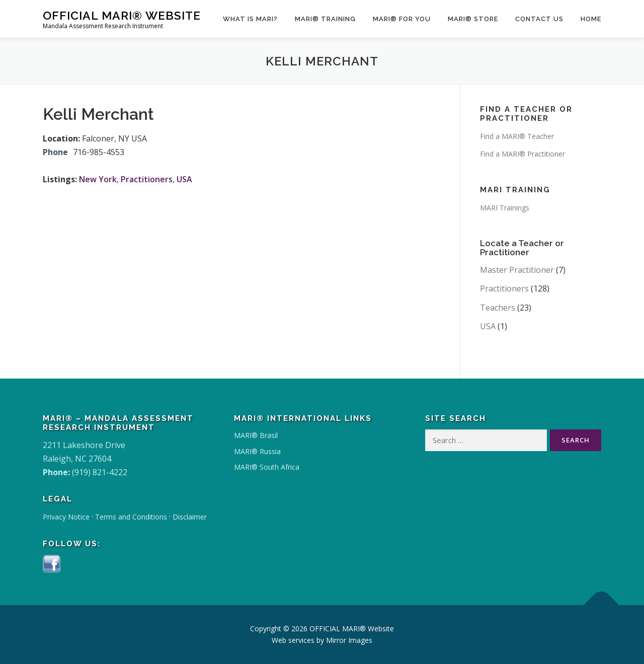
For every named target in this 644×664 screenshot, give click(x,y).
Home (591, 19)
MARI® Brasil (256, 435)
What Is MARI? (250, 19)
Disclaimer (190, 517)
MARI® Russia (257, 451)
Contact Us (539, 19)
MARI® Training (325, 19)
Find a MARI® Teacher (517, 136)
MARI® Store (473, 19)
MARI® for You (402, 19)
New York (98, 179)
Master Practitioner (517, 270)
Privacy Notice (66, 517)
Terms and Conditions (131, 517)
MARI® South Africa (267, 467)
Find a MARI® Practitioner (522, 154)
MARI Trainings (505, 208)
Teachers (498, 308)
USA (184, 179)
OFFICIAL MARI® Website (122, 15)
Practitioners (147, 179)
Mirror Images (349, 640)
